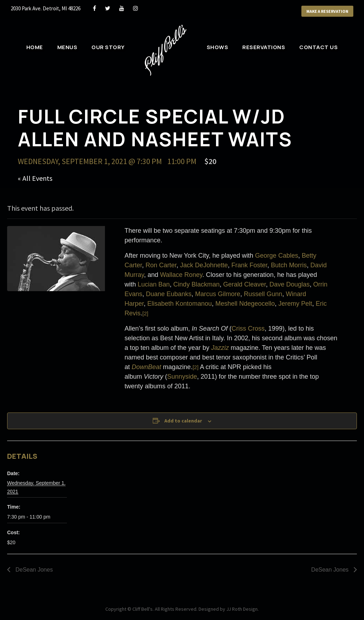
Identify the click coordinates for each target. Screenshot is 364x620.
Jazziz (220, 348)
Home (35, 47)
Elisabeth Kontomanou (180, 304)
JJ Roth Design (242, 609)
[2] (145, 313)
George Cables (277, 256)
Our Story (108, 47)
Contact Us (318, 47)
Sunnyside (182, 377)
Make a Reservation (327, 11)
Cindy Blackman (196, 284)
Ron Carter (161, 265)
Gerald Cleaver (244, 284)
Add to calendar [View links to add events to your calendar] (183, 421)
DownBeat (146, 367)
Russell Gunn (263, 294)
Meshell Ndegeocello (245, 304)
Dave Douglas (289, 284)
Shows (218, 47)
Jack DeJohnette (204, 265)
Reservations (264, 47)
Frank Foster (249, 265)
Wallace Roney (181, 275)
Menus (67, 47)
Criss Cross (248, 329)
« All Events (35, 178)
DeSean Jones (33, 570)
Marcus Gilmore (218, 294)
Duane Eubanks (169, 294)
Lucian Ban (154, 284)
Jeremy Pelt (295, 304)
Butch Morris (289, 265)
